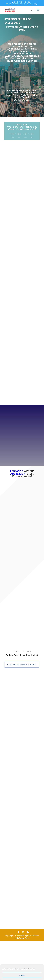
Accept (22, 975)
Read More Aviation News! (22, 665)
